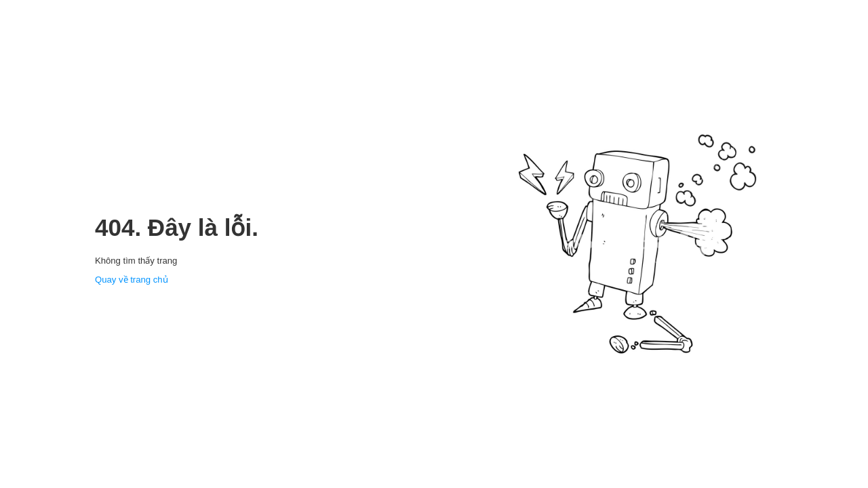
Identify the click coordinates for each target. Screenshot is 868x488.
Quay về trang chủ (132, 280)
